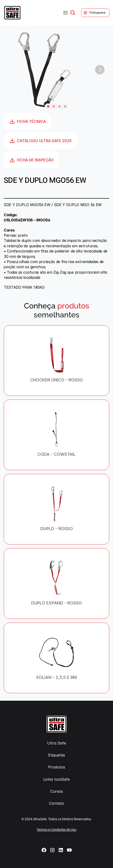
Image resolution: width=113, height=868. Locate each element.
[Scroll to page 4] (65, 106)
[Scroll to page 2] (54, 106)
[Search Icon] (73, 13)
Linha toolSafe (56, 779)
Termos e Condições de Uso (56, 830)
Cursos (57, 791)
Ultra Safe (56, 743)
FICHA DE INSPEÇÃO (32, 160)
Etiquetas (57, 755)
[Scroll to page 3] (59, 106)
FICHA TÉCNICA (28, 121)
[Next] (100, 70)
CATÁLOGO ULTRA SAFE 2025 (41, 141)
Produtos (57, 767)
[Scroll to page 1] (48, 106)
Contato (57, 803)
